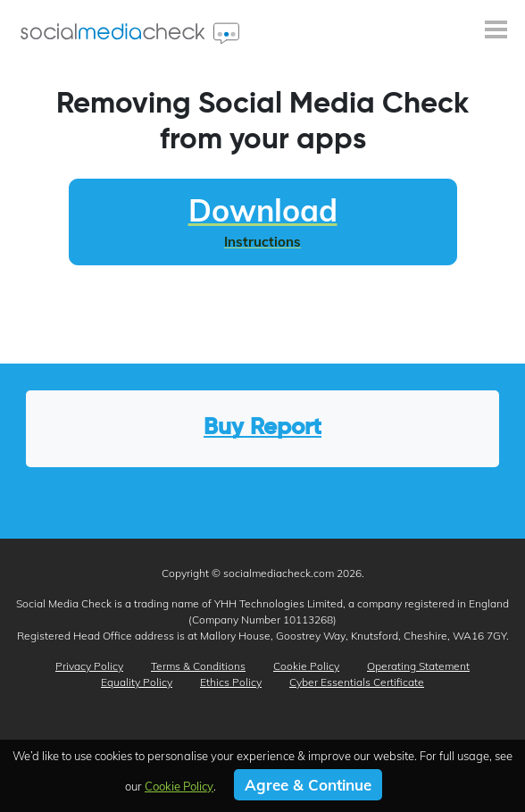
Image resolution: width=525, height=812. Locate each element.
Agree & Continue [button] (308, 785)
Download (263, 221)
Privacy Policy (89, 666)
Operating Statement (418, 666)
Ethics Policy (231, 682)
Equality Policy (137, 682)
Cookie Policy (306, 666)
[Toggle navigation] (496, 31)
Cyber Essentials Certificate (357, 682)
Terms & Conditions (198, 666)
